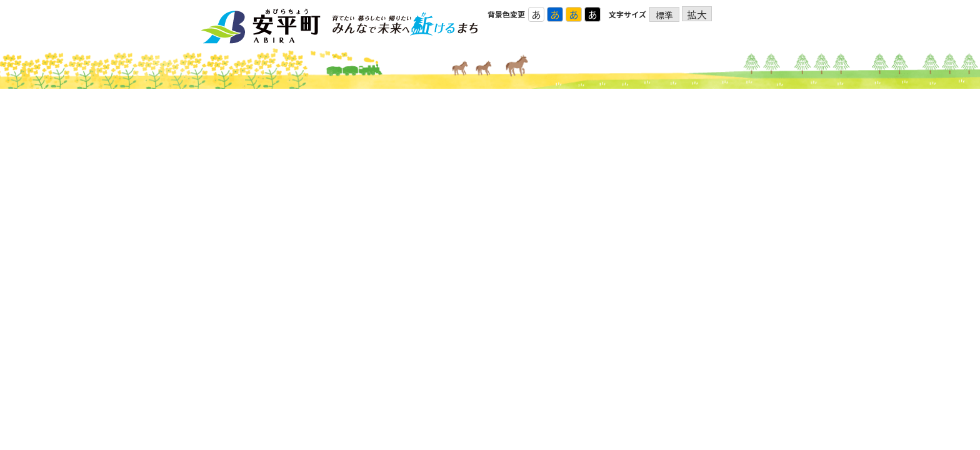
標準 (664, 15)
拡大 (697, 14)
